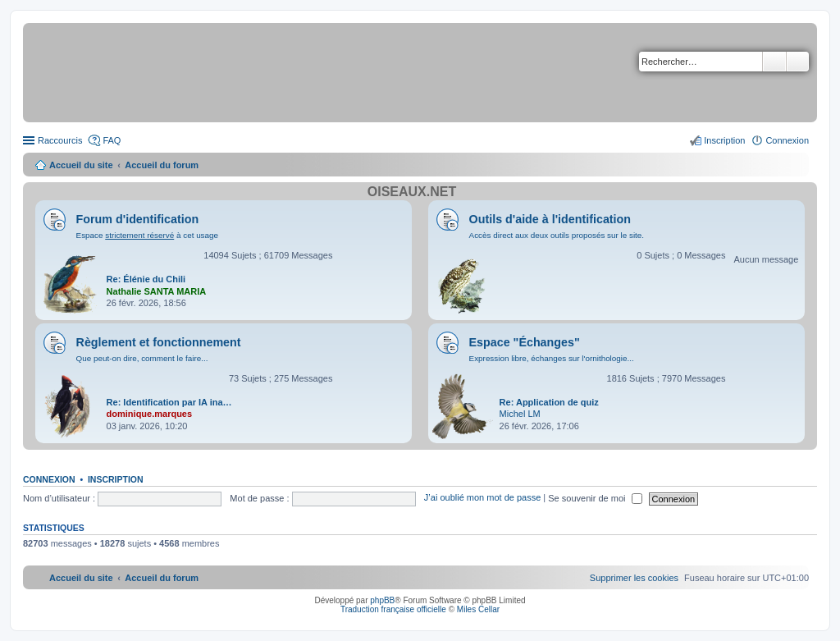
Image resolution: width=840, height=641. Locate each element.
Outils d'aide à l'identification (550, 219)
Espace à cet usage (147, 235)
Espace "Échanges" (525, 342)
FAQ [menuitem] (112, 140)
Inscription (116, 479)
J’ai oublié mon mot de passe (482, 498)
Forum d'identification (138, 219)
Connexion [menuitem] (787, 140)
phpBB (382, 600)
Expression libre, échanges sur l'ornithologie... (552, 358)
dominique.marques (150, 414)
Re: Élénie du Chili (146, 279)
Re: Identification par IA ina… (169, 402)
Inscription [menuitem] (724, 140)
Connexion (49, 479)
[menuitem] (634, 578)
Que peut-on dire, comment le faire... (142, 358)
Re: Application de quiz (549, 402)
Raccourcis (60, 140)
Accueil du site (81, 165)
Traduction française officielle (393, 609)
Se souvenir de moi (595, 498)
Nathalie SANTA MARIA (157, 291)
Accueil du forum (162, 165)
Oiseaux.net (412, 192)
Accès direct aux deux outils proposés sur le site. (557, 235)
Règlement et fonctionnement (159, 342)
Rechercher (774, 62)
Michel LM (520, 414)
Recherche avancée (798, 62)
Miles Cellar (478, 609)
